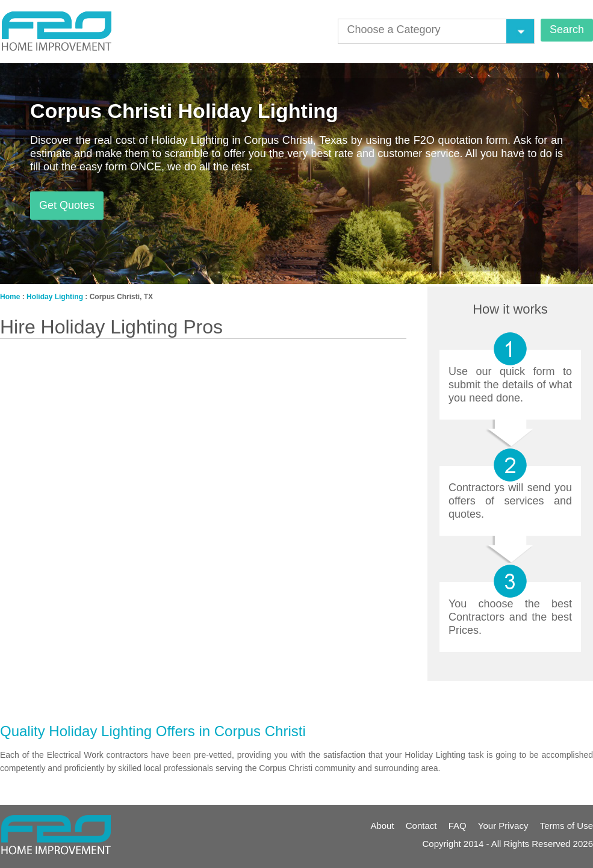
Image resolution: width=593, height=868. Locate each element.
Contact (421, 826)
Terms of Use (567, 826)
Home (10, 297)
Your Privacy (503, 826)
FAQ (458, 826)
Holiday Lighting (55, 297)
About (382, 826)
